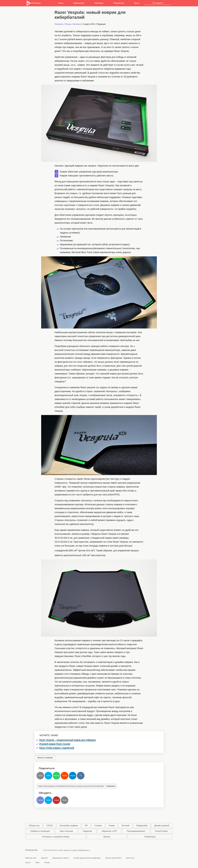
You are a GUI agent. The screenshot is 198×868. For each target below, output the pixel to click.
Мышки (107, 837)
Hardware (99, 3)
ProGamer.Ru (31, 850)
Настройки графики (69, 826)
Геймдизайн (142, 826)
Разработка (119, 3)
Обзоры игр (34, 826)
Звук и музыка (66, 831)
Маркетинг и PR (109, 831)
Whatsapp (56, 776)
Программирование (136, 831)
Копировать (111, 785)
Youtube (56, 800)
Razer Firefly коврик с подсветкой (57, 748)
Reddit (65, 776)
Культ (137, 3)
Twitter (48, 776)
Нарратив (88, 831)
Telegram (73, 776)
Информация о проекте (61, 858)
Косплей (126, 826)
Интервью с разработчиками (56, 837)
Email (40, 776)
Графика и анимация (40, 831)
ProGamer (34, 3)
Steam (65, 800)
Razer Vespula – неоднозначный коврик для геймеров (67, 740)
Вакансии (44, 858)
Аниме (112, 826)
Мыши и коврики (45, 758)
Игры (61, 3)
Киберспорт (79, 3)
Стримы (98, 826)
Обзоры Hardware (73, 24)
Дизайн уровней (162, 826)
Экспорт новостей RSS (113, 858)
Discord (40, 800)
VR (86, 826)
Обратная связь (31, 858)
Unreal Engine (161, 831)
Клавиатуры (150, 837)
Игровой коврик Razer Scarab (55, 744)
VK (81, 776)
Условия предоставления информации (87, 858)
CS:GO (50, 826)
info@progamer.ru (84, 850)
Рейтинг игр (130, 858)
